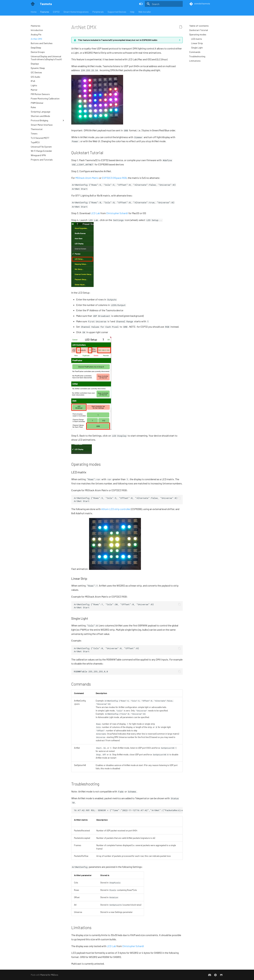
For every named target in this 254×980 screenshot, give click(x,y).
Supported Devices (117, 12)
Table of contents (199, 26)
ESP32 (56, 12)
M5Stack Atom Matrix (87, 178)
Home (34, 12)
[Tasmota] (33, 4)
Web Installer (145, 12)
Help (132, 12)
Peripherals (98, 12)
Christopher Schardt (117, 213)
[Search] (164, 4)
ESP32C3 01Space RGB (114, 178)
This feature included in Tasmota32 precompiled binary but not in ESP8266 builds (118, 40)
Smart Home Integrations (76, 12)
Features (45, 12)
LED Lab (95, 213)
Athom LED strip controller (116, 509)
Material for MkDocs (49, 975)
